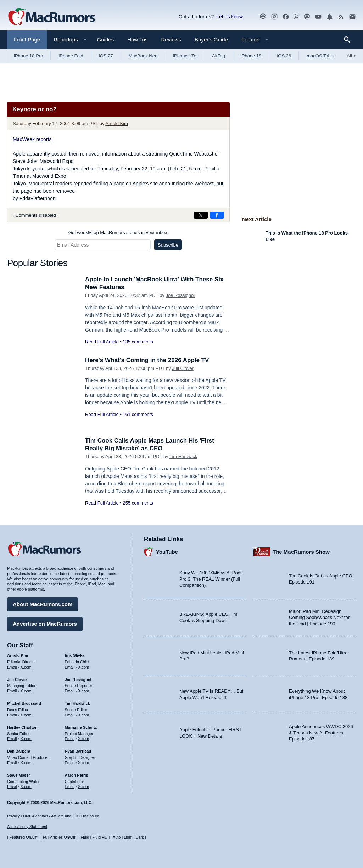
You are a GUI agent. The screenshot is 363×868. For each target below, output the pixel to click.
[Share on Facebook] (217, 215)
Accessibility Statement (27, 827)
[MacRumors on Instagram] (274, 17)
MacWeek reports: (33, 139)
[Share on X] (201, 215)
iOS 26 (284, 56)
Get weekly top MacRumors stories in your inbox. (119, 233)
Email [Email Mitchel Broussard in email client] (12, 715)
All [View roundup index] (351, 56)
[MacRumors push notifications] (330, 17)
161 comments (138, 414)
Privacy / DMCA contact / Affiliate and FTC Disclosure (53, 816)
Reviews (171, 40)
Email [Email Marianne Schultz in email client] (70, 739)
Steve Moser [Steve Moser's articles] (19, 775)
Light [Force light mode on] (128, 837)
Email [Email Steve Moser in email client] (12, 787)
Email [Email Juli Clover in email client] (12, 691)
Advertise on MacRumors (45, 624)
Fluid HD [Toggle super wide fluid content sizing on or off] (100, 837)
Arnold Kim (117, 123)
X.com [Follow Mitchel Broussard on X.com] (26, 715)
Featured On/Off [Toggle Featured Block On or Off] (23, 837)
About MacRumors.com (43, 604)
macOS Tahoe (321, 56)
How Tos (137, 40)
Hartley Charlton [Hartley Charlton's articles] (22, 727)
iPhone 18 (251, 56)
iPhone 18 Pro (28, 56)
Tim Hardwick (183, 456)
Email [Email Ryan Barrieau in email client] (70, 763)
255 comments (138, 503)
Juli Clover (183, 368)
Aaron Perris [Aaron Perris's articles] (77, 775)
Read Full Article (102, 342)
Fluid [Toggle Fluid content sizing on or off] (85, 837)
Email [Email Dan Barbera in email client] (12, 763)
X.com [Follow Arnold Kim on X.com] (26, 667)
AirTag (219, 56)
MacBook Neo (143, 56)
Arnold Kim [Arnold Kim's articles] (18, 655)
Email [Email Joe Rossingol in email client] (70, 691)
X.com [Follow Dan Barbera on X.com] (26, 763)
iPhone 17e (185, 56)
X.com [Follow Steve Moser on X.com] (26, 787)
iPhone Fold (71, 56)
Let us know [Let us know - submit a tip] (230, 17)
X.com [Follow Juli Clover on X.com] (26, 691)
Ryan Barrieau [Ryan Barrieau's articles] (78, 751)
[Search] (349, 40)
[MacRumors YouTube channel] (318, 17)
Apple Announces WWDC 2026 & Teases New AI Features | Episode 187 (321, 733)
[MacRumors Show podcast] (263, 17)
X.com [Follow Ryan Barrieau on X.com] (83, 763)
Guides (106, 40)
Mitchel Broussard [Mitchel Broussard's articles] (24, 703)
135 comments (138, 342)
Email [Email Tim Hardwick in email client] (70, 715)
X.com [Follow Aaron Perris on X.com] (83, 787)
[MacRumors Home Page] (51, 17)
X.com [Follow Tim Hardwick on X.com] (83, 715)
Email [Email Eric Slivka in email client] (70, 667)
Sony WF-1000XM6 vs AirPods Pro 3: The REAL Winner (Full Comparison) (211, 579)
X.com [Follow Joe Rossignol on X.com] (83, 691)
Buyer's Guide (211, 40)
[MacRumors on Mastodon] (307, 17)
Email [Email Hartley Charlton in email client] (12, 739)
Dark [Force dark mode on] (139, 837)
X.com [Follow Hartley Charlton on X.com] (26, 739)
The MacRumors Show (301, 552)
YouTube (167, 552)
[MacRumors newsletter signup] (352, 17)
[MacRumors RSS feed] (341, 17)
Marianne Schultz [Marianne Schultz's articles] (81, 727)
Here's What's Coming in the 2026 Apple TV (147, 360)
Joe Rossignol (180, 295)
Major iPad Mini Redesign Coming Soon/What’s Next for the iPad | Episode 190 (319, 618)
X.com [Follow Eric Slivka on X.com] (83, 667)
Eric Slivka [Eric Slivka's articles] (75, 655)
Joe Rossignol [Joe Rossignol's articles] (78, 680)
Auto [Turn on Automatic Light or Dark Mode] (117, 837)
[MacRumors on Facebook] (286, 17)
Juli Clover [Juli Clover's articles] (17, 680)
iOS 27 (106, 56)
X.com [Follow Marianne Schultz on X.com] (83, 739)
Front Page (27, 40)
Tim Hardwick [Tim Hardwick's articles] (77, 703)
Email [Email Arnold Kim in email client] (12, 667)
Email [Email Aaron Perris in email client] (70, 787)
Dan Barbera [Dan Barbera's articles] (19, 751)
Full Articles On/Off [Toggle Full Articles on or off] (59, 837)
